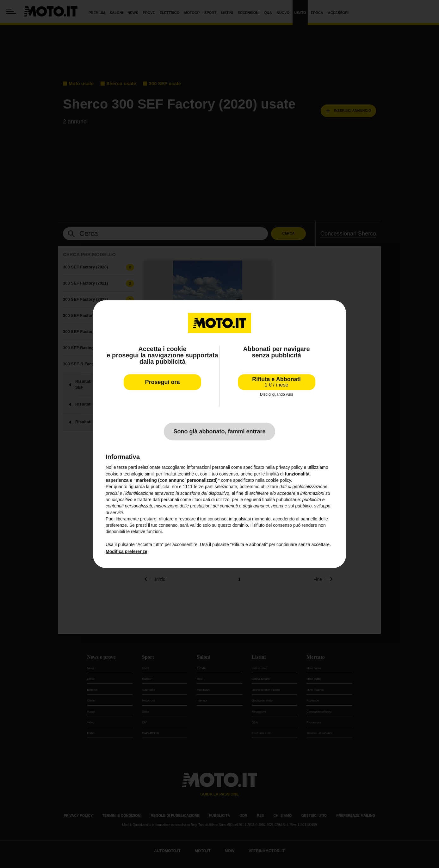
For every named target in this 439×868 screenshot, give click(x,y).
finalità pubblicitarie (281, 500)
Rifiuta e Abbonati (276, 382)
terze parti (204, 487)
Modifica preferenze (126, 552)
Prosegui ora (162, 382)
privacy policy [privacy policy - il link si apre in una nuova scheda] (289, 468)
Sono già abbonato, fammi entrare (219, 432)
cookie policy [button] (278, 480)
